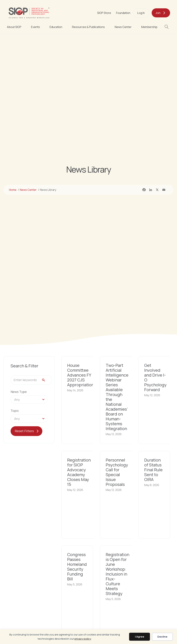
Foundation (123, 13)
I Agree (140, 637)
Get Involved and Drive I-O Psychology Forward (155, 377)
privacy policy (83, 639)
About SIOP (14, 27)
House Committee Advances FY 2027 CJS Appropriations (82, 375)
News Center (123, 27)
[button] (167, 27)
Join (158, 13)
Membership (149, 27)
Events (35, 27)
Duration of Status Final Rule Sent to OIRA (153, 470)
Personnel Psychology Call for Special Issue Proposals (117, 472)
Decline (162, 637)
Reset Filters (24, 431)
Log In (141, 13)
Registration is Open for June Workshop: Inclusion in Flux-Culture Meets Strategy (117, 574)
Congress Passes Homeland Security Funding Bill (77, 567)
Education (56, 27)
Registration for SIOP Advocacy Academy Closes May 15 (79, 472)
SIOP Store (104, 13)
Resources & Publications (88, 27)
